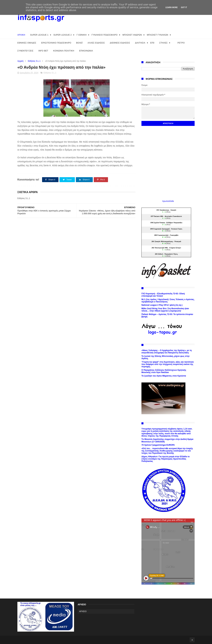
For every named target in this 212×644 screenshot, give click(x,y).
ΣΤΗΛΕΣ (163, 43)
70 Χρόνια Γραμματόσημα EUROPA (158, 445)
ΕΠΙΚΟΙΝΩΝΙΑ (86, 51)
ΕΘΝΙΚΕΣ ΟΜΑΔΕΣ (27, 43)
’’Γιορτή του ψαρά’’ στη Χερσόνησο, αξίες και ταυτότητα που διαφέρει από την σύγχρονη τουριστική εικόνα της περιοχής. (168, 364)
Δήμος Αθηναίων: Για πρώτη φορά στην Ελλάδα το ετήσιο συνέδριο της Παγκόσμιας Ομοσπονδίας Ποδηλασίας (166, 459)
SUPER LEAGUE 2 (62, 35)
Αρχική (20, 61)
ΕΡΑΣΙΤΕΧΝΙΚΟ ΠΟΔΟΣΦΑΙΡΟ (56, 43)
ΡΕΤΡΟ (181, 43)
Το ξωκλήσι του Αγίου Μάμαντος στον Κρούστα (164, 376)
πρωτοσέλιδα (168, 201)
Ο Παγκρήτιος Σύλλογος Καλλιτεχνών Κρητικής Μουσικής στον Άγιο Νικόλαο (164, 371)
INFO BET (43, 51)
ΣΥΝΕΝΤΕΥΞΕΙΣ (25, 51)
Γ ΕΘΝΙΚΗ (82, 35)
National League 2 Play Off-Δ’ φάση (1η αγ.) (162, 305)
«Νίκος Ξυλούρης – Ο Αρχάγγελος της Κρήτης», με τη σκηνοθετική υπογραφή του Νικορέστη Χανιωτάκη (167, 352)
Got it (184, 7)
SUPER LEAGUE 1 (39, 35)
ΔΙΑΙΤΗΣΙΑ (140, 43)
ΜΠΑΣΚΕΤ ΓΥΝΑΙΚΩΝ (158, 35)
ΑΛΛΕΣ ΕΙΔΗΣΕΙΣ (96, 43)
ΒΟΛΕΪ (79, 43)
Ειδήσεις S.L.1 (34, 61)
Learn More (172, 7)
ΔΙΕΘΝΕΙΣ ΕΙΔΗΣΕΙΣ (120, 43)
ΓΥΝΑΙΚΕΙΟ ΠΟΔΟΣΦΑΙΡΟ (105, 35)
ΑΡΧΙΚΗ (21, 35)
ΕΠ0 (152, 43)
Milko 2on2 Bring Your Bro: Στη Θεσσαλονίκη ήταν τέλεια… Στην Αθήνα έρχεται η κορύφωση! (165, 310)
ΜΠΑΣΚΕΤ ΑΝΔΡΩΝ (132, 35)
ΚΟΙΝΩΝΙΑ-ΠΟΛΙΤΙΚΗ (64, 51)
